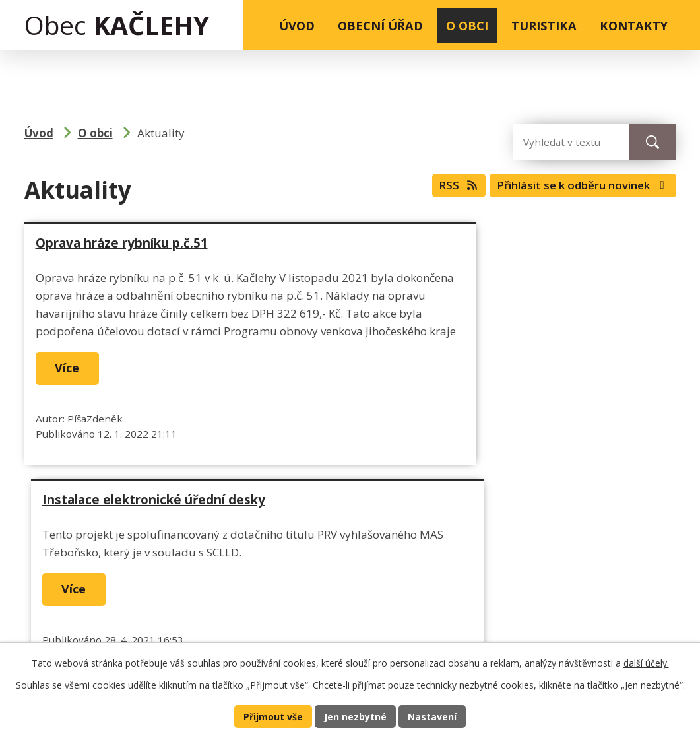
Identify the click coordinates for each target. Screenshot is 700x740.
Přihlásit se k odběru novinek (573, 188)
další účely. (646, 662)
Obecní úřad (380, 25)
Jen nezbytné (356, 716)
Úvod (297, 25)
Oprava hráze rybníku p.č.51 (122, 243)
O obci (467, 25)
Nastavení (435, 716)
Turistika (544, 25)
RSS (436, 188)
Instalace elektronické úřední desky (478, 243)
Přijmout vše (271, 716)
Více (71, 404)
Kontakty (634, 25)
